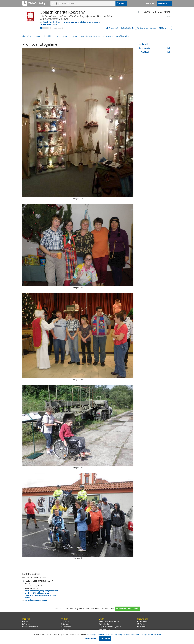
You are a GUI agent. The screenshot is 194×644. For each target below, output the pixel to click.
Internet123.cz (66, 621)
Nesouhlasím (91, 638)
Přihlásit (151, 3)
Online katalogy (66, 624)
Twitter (141, 624)
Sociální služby (49, 22)
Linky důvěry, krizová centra (87, 22)
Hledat (121, 3)
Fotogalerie (155, 48)
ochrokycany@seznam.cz (36, 600)
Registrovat (164, 3)
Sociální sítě (65, 629)
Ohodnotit (112, 28)
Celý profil (144, 44)
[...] (85, 3)
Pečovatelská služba (48, 24)
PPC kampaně (66, 627)
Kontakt (25, 621)
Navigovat (165, 28)
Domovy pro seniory (65, 22)
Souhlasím (105, 638)
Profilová (155, 52)
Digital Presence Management (110, 627)
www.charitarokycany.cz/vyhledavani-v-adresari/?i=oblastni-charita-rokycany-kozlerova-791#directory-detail (42, 594)
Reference (26, 624)
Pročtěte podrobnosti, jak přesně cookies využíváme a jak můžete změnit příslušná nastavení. (124, 634)
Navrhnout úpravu (147, 28)
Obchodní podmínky (30, 627)
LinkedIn (142, 627)
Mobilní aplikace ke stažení (109, 621)
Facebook (142, 621)
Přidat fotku (128, 28)
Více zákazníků (104, 629)
